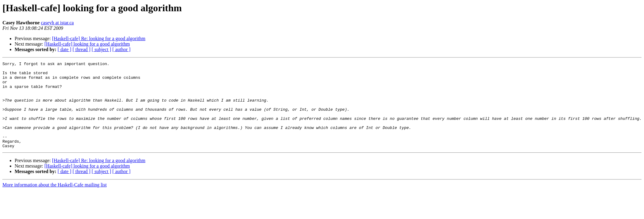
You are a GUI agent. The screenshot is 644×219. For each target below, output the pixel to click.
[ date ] (64, 49)
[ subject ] (101, 49)
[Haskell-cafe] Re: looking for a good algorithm (99, 38)
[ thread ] (81, 49)
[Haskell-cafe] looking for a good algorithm (87, 44)
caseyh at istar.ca (57, 23)
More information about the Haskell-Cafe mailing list (55, 202)
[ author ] (122, 49)
